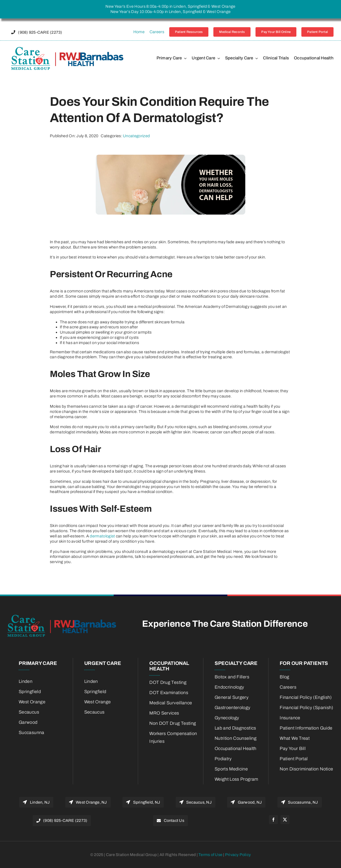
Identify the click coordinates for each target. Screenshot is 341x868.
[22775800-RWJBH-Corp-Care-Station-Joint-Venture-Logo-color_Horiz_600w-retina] (67, 49)
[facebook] (273, 820)
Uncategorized (136, 136)
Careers (157, 32)
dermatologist (102, 536)
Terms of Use (211, 855)
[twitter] (285, 820)
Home (139, 32)
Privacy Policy (238, 855)
